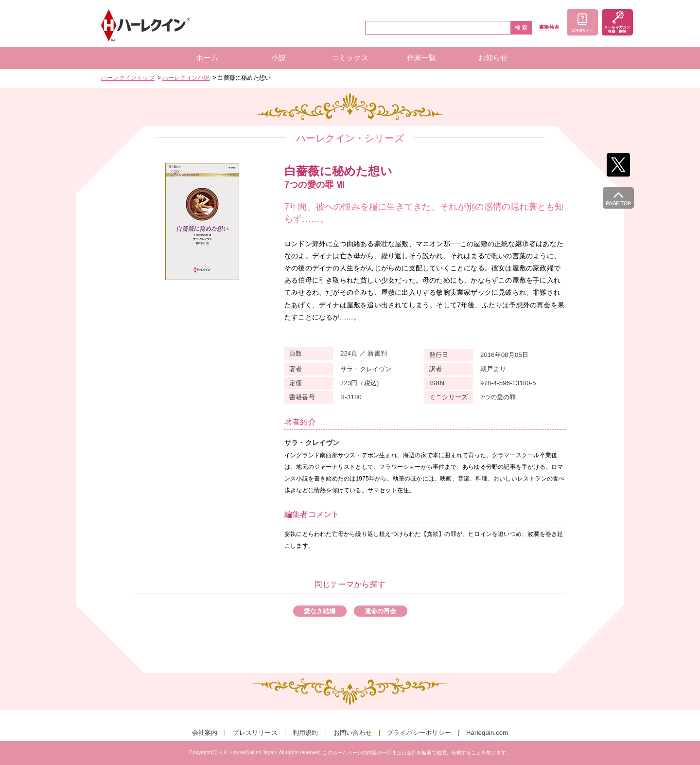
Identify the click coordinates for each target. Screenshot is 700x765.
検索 (522, 28)
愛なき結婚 (320, 611)
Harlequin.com (487, 733)
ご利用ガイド (582, 22)
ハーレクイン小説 (186, 78)
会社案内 (205, 733)
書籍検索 (549, 27)
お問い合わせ (353, 733)
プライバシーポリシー (419, 733)
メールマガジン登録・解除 (617, 22)
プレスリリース (255, 733)
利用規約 (306, 733)
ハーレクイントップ (128, 78)
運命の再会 (381, 611)
